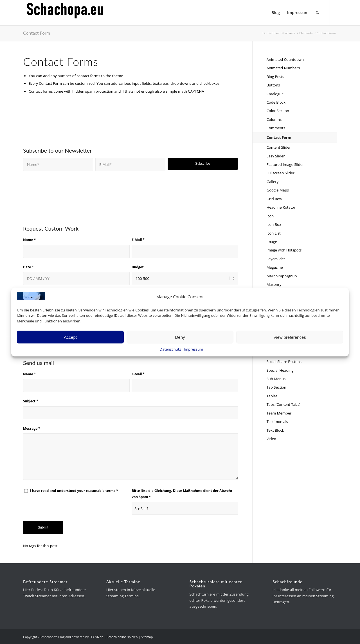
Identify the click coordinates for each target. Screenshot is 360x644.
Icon (270, 216)
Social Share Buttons (284, 362)
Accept (70, 337)
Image (272, 242)
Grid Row (274, 199)
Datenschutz (170, 349)
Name (29, 240)
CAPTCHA (196, 91)
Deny (180, 337)
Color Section (278, 111)
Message (32, 428)
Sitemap (147, 637)
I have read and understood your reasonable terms (74, 491)
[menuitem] (275, 13)
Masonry (274, 284)
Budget (138, 267)
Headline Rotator (281, 207)
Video (271, 439)
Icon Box (274, 224)
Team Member (279, 413)
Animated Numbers (283, 68)
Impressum (194, 349)
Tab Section (276, 387)
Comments (276, 128)
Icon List (274, 233)
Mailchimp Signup (282, 276)
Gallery (273, 182)
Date (28, 267)
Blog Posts (275, 77)
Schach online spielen (122, 637)
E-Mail (138, 240)
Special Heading (280, 370)
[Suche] (317, 13)
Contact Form (37, 33)
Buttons (273, 85)
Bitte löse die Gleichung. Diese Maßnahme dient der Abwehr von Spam (182, 494)
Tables (272, 396)
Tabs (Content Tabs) (283, 404)
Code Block (276, 102)
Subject (31, 401)
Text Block (275, 430)
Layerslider (276, 259)
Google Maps (278, 190)
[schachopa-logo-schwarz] (65, 13)
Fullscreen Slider (281, 173)
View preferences (290, 337)
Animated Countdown (285, 59)
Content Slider (279, 147)
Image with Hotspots (284, 250)
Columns (274, 119)
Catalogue (275, 94)
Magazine (275, 267)
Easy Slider (276, 156)
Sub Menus (276, 379)
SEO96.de (96, 637)
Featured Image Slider (285, 164)
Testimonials (277, 422)
